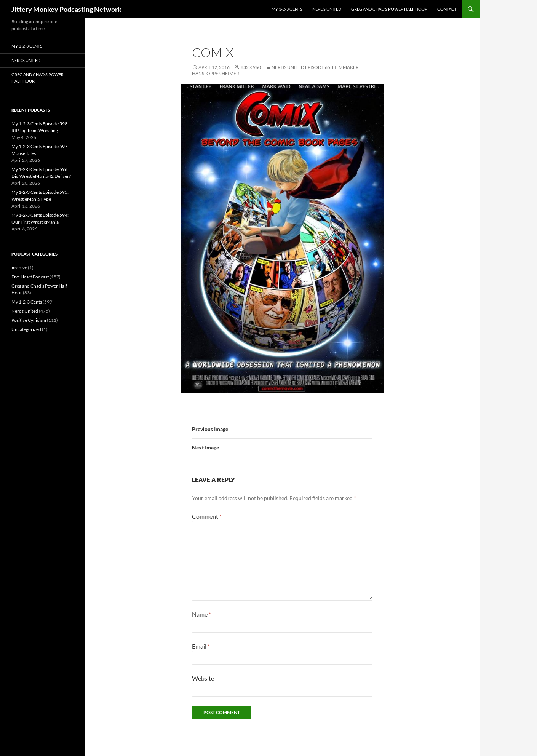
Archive (19, 268)
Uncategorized (26, 329)
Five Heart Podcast (30, 277)
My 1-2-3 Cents (287, 9)
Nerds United (327, 9)
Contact (447, 9)
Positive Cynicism (29, 320)
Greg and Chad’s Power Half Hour (389, 9)
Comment (207, 516)
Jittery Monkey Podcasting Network (66, 9)
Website (203, 678)
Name (201, 614)
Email (201, 646)
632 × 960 (251, 67)
